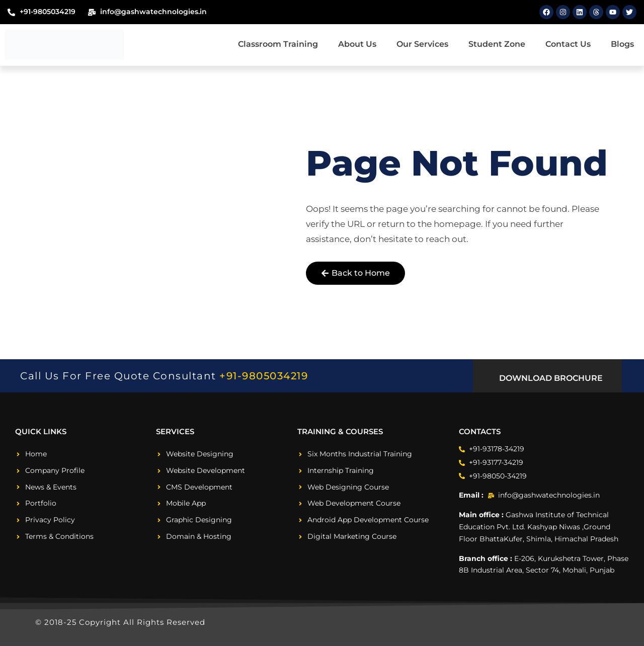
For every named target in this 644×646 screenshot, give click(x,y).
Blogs (622, 44)
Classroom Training (278, 44)
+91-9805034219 (264, 376)
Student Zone (497, 44)
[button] (547, 378)
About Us (357, 44)
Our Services (422, 44)
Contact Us (568, 44)
